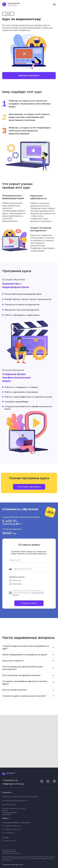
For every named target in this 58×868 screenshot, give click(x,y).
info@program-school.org (13, 784)
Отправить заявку (29, 603)
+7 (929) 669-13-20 (10, 780)
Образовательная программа (10, 813)
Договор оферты (9, 805)
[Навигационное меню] (54, 4)
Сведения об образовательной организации (20, 797)
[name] (29, 560)
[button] (29, 487)
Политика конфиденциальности (15, 801)
